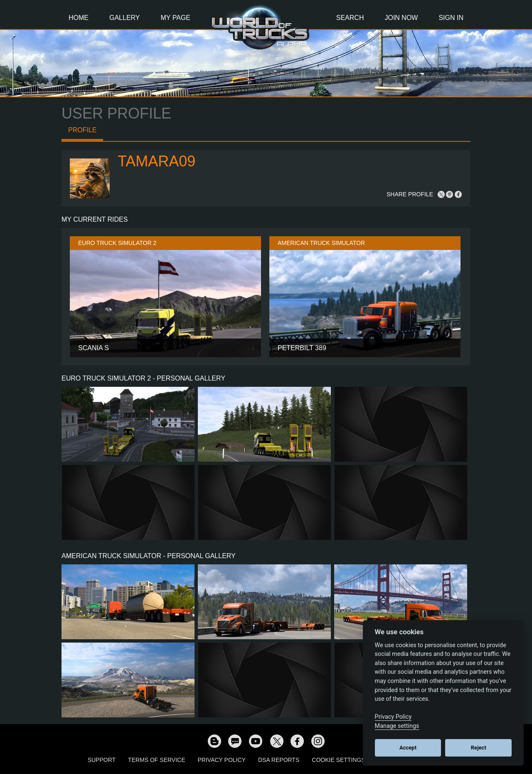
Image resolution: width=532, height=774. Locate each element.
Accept (408, 748)
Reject (479, 748)
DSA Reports (279, 760)
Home (79, 18)
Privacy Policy (222, 760)
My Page (176, 18)
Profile (82, 130)
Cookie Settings (338, 760)
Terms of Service (156, 760)
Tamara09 (156, 161)
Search (350, 18)
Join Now (401, 18)
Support (102, 760)
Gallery (125, 18)
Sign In (451, 18)
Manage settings (397, 726)
